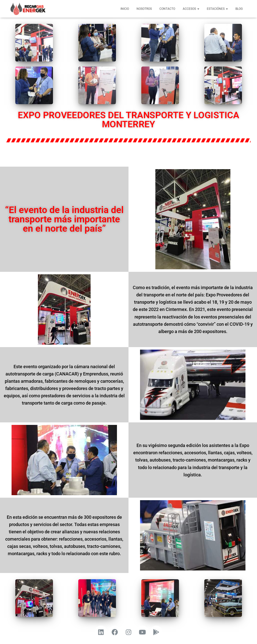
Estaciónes (217, 9)
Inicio (125, 9)
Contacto (167, 9)
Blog (239, 9)
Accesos (191, 9)
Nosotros (144, 9)
